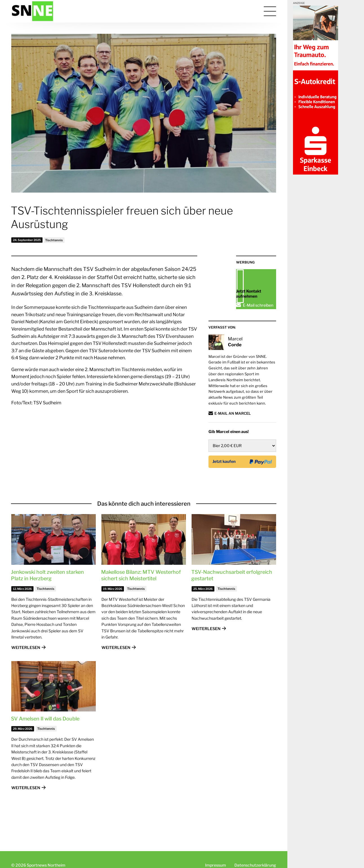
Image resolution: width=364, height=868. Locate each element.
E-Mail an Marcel (233, 441)
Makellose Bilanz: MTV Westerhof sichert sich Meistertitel (141, 603)
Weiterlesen (26, 675)
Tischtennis (54, 240)
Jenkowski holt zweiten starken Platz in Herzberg (47, 603)
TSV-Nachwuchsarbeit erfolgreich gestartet (232, 603)
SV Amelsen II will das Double (45, 746)
